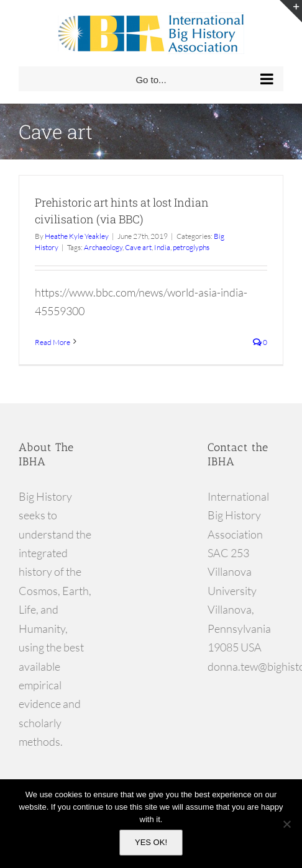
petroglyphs (191, 247)
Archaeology (103, 247)
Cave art (138, 247)
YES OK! (151, 842)
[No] (286, 824)
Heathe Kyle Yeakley (77, 236)
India (162, 247)
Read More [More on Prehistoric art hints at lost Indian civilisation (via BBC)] (53, 342)
